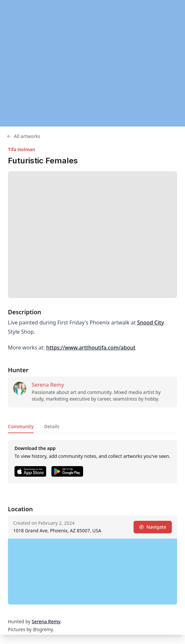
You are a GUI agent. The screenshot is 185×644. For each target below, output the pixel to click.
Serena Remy (48, 385)
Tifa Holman (22, 149)
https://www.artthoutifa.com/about (91, 348)
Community (21, 426)
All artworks (23, 136)
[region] (92, 63)
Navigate (153, 527)
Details (52, 426)
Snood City (151, 322)
